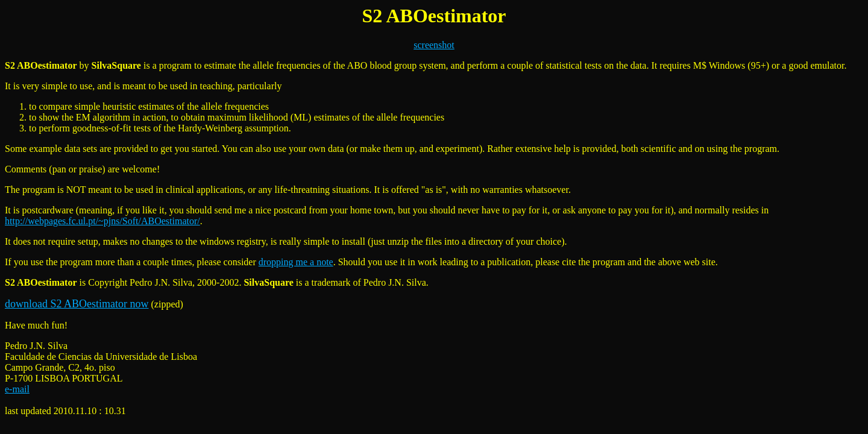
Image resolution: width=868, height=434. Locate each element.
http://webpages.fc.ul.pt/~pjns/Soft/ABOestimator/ (102, 221)
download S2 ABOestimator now (77, 304)
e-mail (17, 389)
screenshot (434, 45)
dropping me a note (296, 262)
